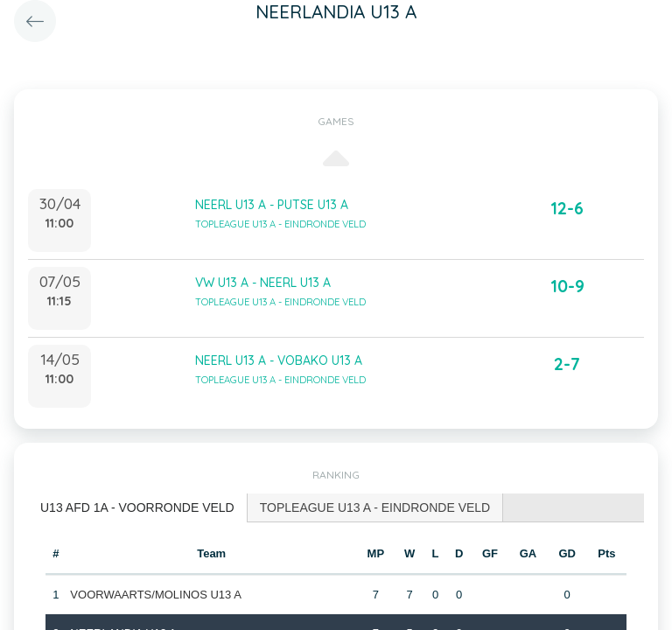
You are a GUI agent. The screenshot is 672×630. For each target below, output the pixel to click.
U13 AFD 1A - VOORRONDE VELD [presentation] (137, 507)
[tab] (138, 508)
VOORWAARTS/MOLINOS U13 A (156, 595)
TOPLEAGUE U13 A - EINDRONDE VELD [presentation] (375, 507)
